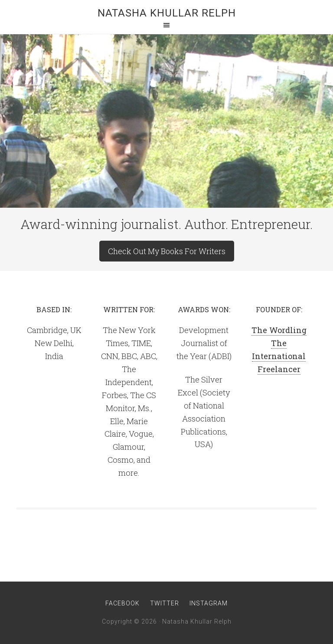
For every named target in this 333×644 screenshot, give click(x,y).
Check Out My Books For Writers (167, 251)
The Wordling (279, 330)
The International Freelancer (279, 356)
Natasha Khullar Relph (167, 13)
